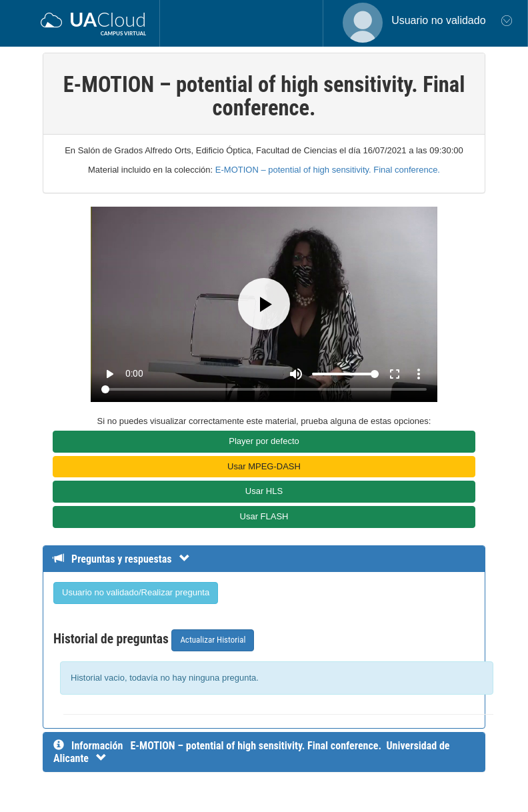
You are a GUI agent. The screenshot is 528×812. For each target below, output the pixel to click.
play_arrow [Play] (109, 374)
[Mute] (296, 374)
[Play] (264, 304)
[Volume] (345, 374)
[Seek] (264, 389)
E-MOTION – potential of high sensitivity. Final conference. (328, 170)
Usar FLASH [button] (264, 516)
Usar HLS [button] (264, 491)
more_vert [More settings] (419, 374)
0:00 (134, 373)
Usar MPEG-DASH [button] (264, 466)
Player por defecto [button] (264, 441)
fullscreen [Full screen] (395, 374)
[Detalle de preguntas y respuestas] (128, 559)
